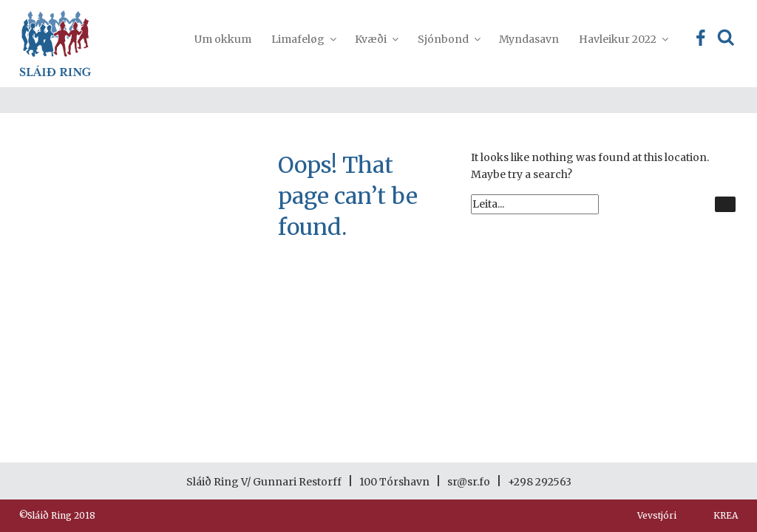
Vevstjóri (657, 515)
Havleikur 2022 (623, 39)
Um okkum (223, 39)
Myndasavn (529, 39)
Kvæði (376, 39)
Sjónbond (448, 39)
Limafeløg (303, 39)
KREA (726, 515)
